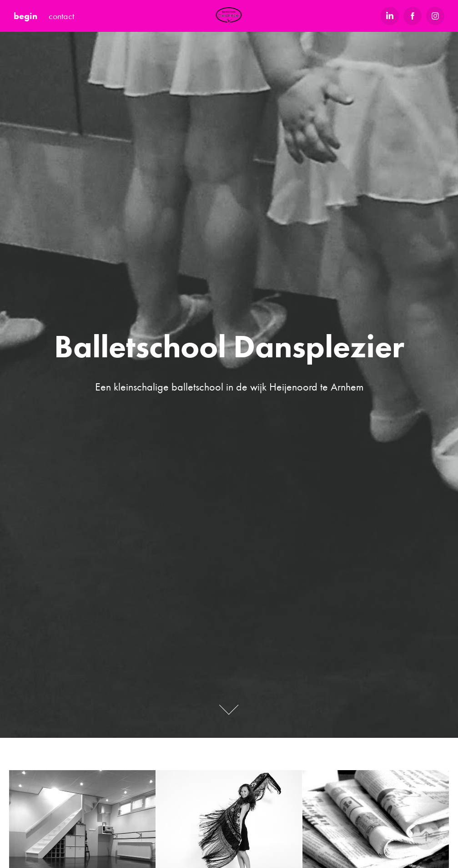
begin (25, 16)
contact (61, 16)
